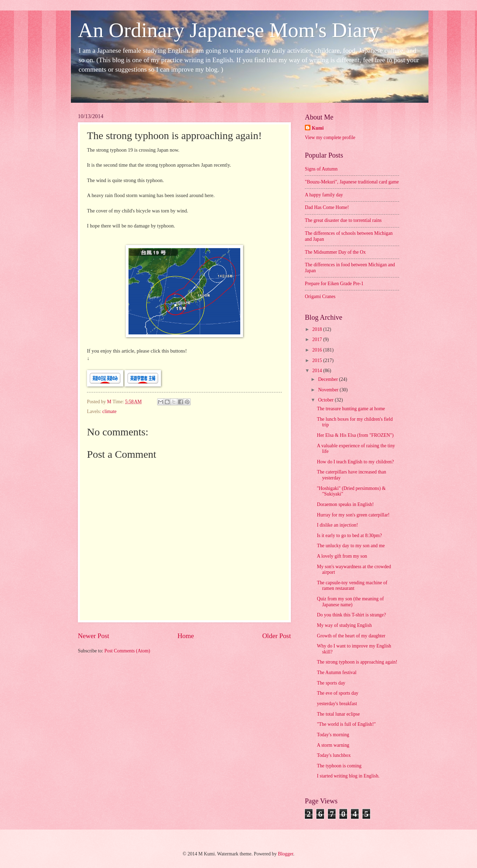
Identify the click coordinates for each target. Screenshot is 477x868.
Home (186, 636)
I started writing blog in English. (348, 776)
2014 (318, 371)
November (329, 390)
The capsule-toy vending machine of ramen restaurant (352, 586)
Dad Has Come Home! (327, 207)
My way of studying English (344, 625)
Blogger (286, 854)
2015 (318, 360)
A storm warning (333, 745)
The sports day (331, 683)
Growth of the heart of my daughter (351, 636)
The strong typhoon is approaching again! (357, 662)
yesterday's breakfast (337, 704)
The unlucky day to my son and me (351, 546)
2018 (318, 329)
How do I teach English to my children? (355, 462)
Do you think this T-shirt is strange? (351, 615)
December (329, 379)
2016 (318, 350)
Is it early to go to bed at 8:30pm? (349, 536)
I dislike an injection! (337, 525)
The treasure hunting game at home (351, 409)
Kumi (318, 128)
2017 (318, 339)
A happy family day (324, 195)
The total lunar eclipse (338, 714)
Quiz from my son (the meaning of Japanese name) (350, 602)
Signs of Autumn (321, 169)
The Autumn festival (336, 672)
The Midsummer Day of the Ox (335, 252)
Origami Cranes (320, 296)
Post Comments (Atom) (127, 651)
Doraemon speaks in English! (345, 504)
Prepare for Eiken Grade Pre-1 (334, 284)
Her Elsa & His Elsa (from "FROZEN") (355, 435)
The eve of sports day (337, 693)
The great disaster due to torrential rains (343, 220)
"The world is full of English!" (346, 724)
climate (109, 411)
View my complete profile (330, 138)
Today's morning (333, 735)
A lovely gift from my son (342, 556)
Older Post (277, 636)
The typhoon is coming (339, 766)
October (326, 400)
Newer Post (94, 636)
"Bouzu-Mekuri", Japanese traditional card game (352, 182)
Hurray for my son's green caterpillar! (353, 515)
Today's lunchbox (334, 755)
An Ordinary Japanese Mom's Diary (229, 30)
